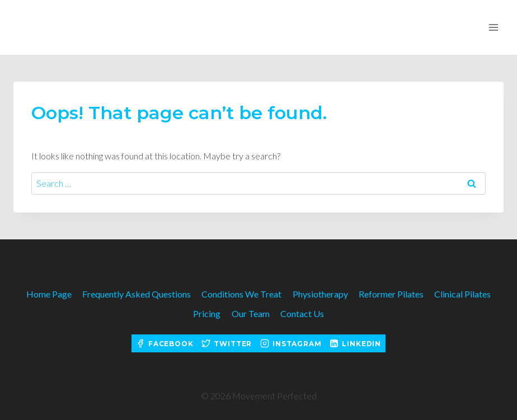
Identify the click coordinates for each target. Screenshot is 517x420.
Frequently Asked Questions (137, 294)
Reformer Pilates (391, 294)
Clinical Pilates (462, 294)
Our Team (251, 313)
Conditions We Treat (241, 294)
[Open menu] (493, 27)
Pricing (207, 313)
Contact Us (302, 313)
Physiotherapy (320, 294)
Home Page (49, 294)
